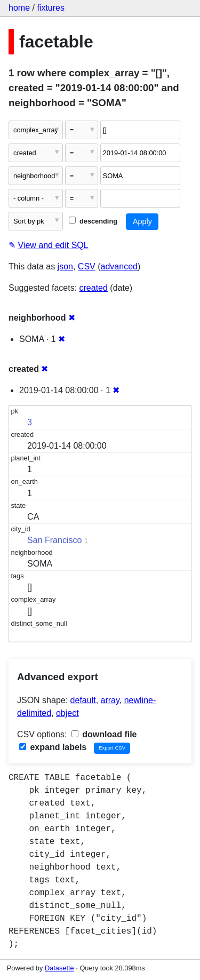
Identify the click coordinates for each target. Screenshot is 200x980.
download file (104, 734)
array (110, 700)
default (83, 700)
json (65, 266)
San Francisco (54, 540)
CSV (87, 266)
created (94, 288)
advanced (119, 266)
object (67, 713)
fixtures (51, 8)
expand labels (53, 747)
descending (93, 221)
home (19, 8)
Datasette (59, 968)
